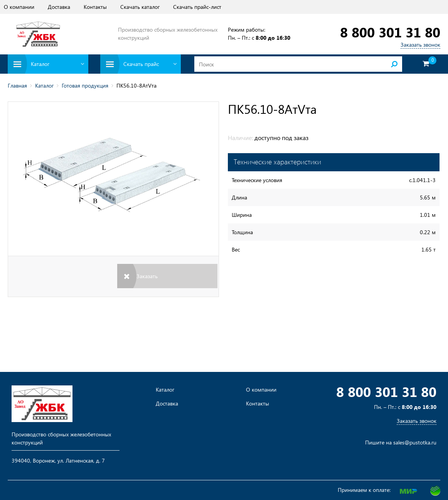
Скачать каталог (140, 7)
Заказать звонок (420, 45)
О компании (19, 7)
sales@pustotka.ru (415, 442)
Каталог (44, 85)
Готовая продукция (85, 85)
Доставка (59, 7)
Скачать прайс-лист (197, 7)
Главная (17, 85)
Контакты (95, 7)
